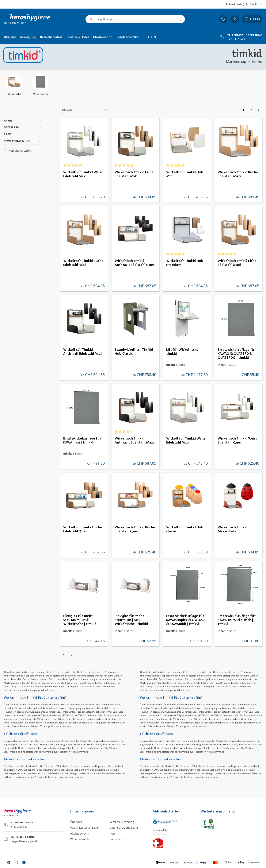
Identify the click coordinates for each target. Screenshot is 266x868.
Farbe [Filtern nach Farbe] (22, 120)
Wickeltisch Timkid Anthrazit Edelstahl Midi (82, 352)
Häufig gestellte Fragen (85, 828)
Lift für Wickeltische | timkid (183, 352)
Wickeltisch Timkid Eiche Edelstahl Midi (134, 174)
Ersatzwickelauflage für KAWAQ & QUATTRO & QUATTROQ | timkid (237, 354)
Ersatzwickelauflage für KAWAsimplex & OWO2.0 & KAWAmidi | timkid (185, 620)
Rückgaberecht (80, 833)
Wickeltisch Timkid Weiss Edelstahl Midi (186, 441)
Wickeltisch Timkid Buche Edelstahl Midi (83, 263)
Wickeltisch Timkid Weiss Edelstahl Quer (237, 441)
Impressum (117, 839)
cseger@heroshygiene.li (24, 841)
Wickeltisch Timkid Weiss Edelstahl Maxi (83, 174)
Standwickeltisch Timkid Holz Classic (134, 352)
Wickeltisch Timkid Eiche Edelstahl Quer (83, 529)
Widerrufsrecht (80, 839)
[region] (133, 85)
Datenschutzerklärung (124, 828)
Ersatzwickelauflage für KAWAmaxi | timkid (82, 441)
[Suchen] (180, 19)
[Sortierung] (85, 110)
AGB (112, 833)
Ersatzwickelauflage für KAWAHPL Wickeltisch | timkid (237, 620)
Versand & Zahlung (122, 822)
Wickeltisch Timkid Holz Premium (185, 263)
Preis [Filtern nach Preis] (22, 134)
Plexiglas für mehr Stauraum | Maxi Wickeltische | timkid (131, 620)
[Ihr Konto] (235, 19)
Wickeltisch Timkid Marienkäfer (233, 529)
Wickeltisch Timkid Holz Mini (185, 174)
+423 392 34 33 (237, 39)
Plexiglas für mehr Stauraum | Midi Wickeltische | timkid (80, 620)
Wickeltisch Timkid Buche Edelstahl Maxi (238, 174)
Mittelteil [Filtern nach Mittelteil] (22, 127)
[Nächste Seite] (258, 110)
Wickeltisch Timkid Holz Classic (185, 529)
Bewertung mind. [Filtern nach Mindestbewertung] (22, 141)
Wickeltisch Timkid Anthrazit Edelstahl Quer (135, 263)
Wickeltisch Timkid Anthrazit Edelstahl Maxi (134, 441)
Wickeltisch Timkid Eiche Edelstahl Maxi (237, 263)
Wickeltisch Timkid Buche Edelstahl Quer (135, 529)
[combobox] (130, 19)
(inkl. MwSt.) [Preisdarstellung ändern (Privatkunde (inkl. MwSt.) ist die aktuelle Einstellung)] (242, 4)
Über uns (76, 822)
